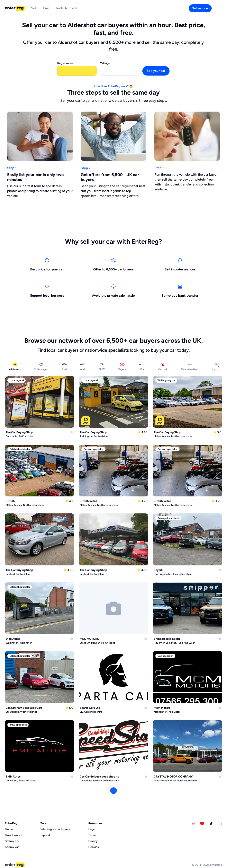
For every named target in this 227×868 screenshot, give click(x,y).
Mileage (105, 63)
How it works (13, 835)
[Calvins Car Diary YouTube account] (202, 823)
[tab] (15, 368)
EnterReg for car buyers (55, 829)
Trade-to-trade (66, 8)
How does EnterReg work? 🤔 (113, 86)
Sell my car (12, 841)
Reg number (65, 63)
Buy (46, 8)
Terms (92, 835)
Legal (92, 829)
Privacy (93, 841)
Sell (34, 8)
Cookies (94, 847)
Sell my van (12, 847)
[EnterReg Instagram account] (193, 823)
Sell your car (200, 8)
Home (9, 829)
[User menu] (218, 8)
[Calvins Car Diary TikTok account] (211, 823)
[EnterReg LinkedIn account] (220, 823)
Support (45, 835)
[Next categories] (219, 367)
